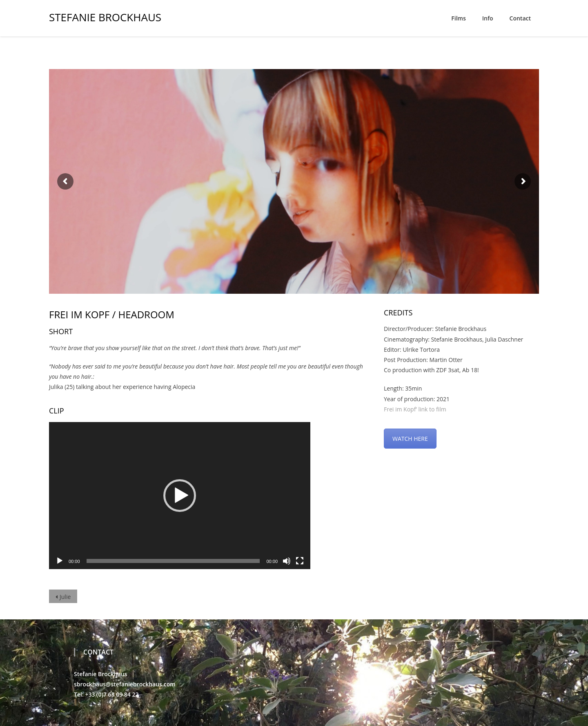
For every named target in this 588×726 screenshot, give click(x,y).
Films (458, 18)
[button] (180, 496)
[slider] (173, 561)
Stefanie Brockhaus (105, 16)
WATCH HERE (410, 439)
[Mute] (287, 561)
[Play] (60, 561)
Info (488, 18)
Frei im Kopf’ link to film (415, 409)
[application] (180, 496)
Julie (65, 597)
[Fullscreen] (300, 561)
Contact (520, 18)
